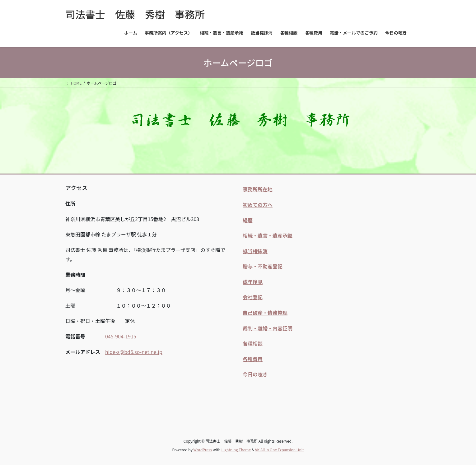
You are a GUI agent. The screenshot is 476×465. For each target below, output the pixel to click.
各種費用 (253, 359)
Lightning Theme (236, 450)
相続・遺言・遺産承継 (268, 235)
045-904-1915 (121, 336)
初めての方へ (258, 205)
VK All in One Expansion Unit (280, 450)
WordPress (203, 450)
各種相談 (253, 343)
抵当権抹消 (255, 251)
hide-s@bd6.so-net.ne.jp (134, 352)
